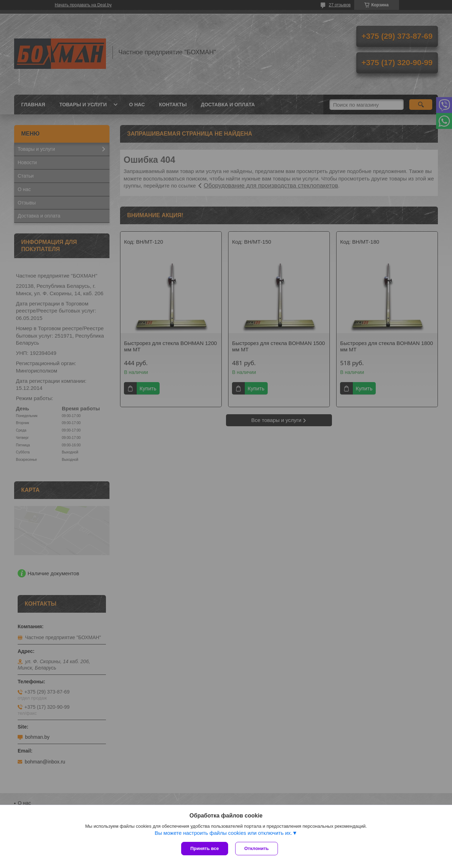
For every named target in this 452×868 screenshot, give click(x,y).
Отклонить (257, 848)
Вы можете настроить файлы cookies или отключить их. (223, 833)
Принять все (205, 848)
